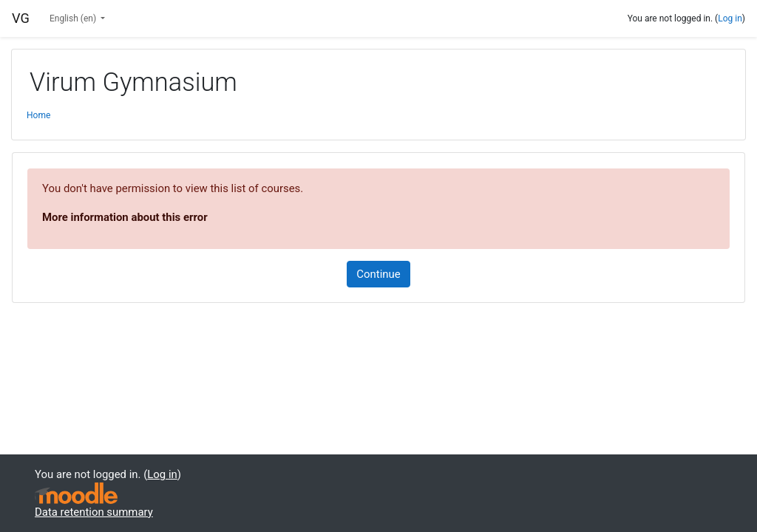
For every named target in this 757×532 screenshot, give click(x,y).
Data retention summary (94, 512)
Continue (378, 274)
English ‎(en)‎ (74, 18)
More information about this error (125, 217)
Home (38, 115)
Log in (730, 18)
